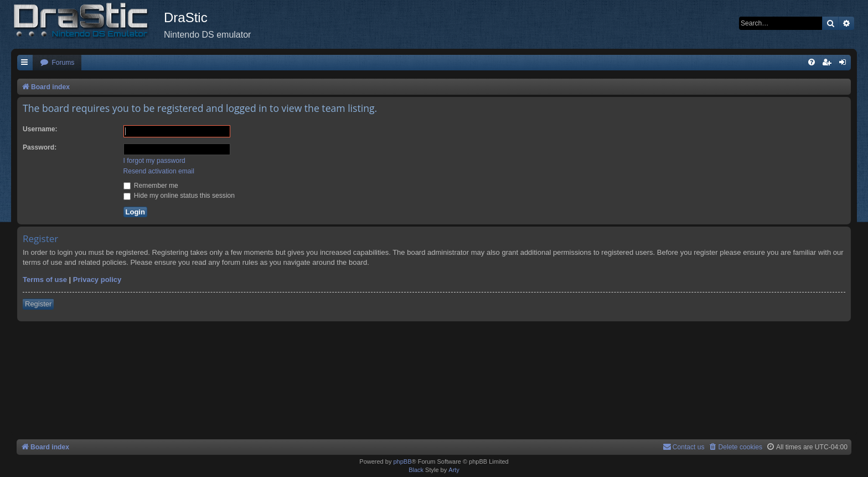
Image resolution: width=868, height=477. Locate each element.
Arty (454, 470)
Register (38, 304)
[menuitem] (57, 63)
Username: (40, 129)
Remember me (151, 186)
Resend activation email (159, 171)
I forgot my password (154, 161)
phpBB (402, 461)
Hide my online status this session (179, 196)
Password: (40, 147)
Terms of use (45, 279)
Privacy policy (97, 279)
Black (416, 470)
